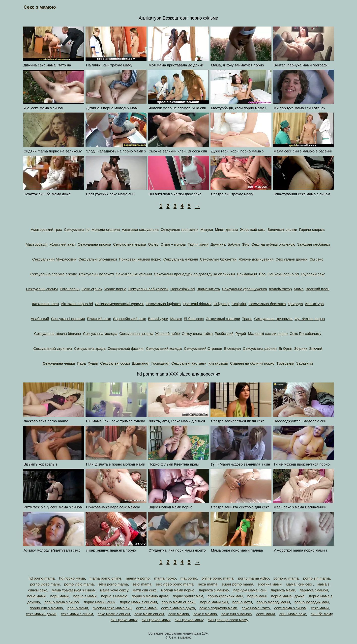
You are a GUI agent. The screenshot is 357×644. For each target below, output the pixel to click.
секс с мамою (205, 614)
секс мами (320, 608)
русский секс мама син (112, 608)
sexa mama (208, 584)
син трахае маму (189, 620)
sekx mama (142, 584)
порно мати (242, 602)
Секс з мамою (40, 7)
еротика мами (270, 584)
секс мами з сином (77, 614)
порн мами (60, 596)
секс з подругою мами (218, 608)
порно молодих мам (312, 602)
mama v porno (138, 578)
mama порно (165, 578)
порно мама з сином (62, 602)
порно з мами (85, 596)
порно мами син (214, 602)
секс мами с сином (114, 614)
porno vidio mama (79, 584)
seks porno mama (113, 584)
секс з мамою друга (178, 608)
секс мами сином (149, 614)
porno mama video (253, 578)
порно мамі (257, 596)
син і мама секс (293, 614)
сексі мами (266, 614)
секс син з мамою (237, 614)
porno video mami (45, 584)
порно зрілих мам (188, 596)
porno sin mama (317, 578)
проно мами (78, 608)
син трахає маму (156, 620)
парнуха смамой (314, 590)
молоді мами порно (178, 590)
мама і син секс (299, 584)
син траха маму (124, 620)
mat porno (189, 578)
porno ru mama (286, 578)
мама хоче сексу (114, 590)
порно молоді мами (273, 602)
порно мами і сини (100, 602)
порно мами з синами (138, 602)
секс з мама (146, 608)
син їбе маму (322, 614)
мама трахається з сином (74, 590)
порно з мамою (114, 596)
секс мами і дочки (41, 614)
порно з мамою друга (150, 596)
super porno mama (238, 584)
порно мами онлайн (179, 602)
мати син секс (145, 590)
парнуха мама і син (250, 590)
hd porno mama (42, 578)
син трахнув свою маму (228, 620)
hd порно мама (72, 578)
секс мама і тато (256, 608)
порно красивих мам (225, 596)
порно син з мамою (46, 608)
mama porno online (105, 578)
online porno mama (217, 578)
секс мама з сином (290, 608)
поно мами (37, 596)
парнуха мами (283, 590)
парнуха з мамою (214, 590)
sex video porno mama (175, 584)
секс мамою (179, 614)
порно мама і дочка (288, 596)
